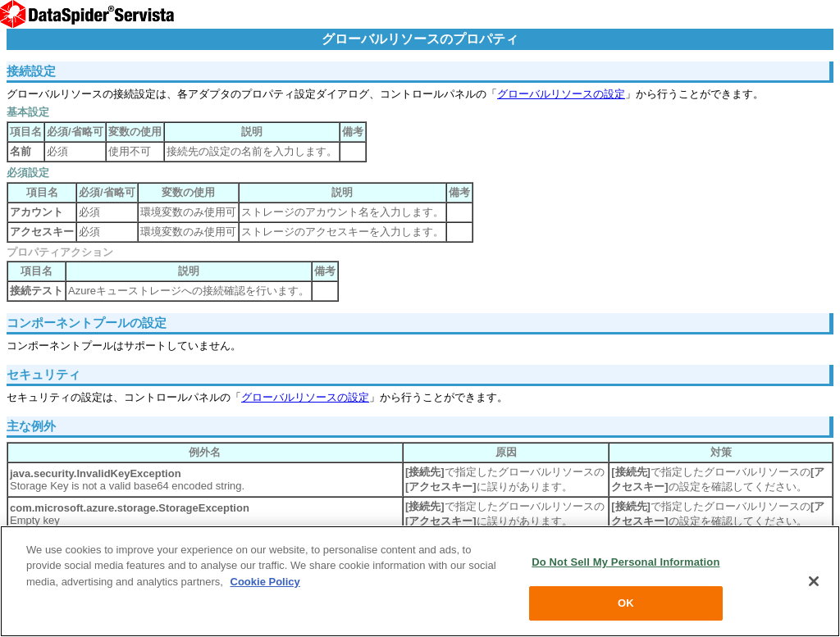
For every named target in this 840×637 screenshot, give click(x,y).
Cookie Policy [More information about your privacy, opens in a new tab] (265, 582)
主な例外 (31, 426)
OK (626, 603)
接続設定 (31, 71)
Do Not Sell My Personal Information (625, 562)
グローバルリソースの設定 (561, 94)
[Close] (814, 581)
